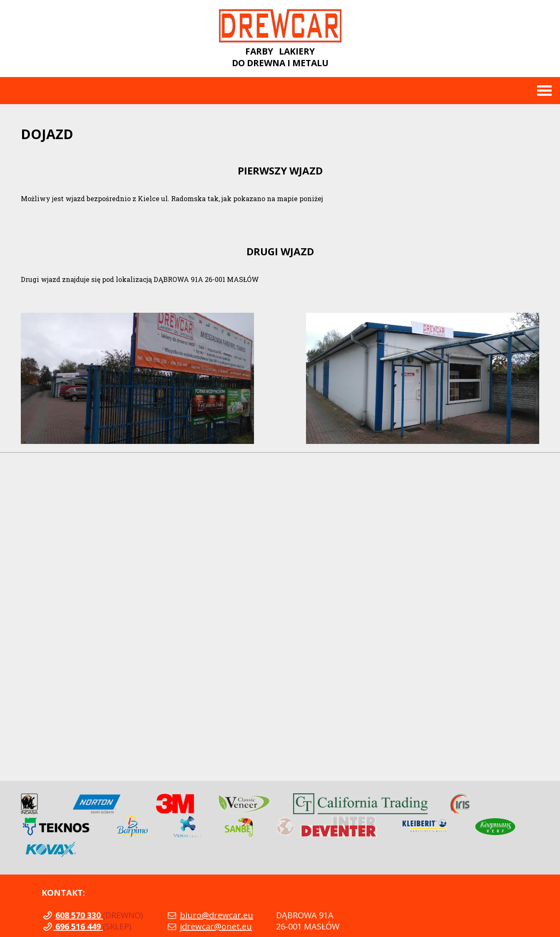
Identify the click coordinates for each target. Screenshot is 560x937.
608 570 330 (79, 915)
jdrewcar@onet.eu (216, 926)
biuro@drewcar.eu (217, 915)
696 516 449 (78, 926)
